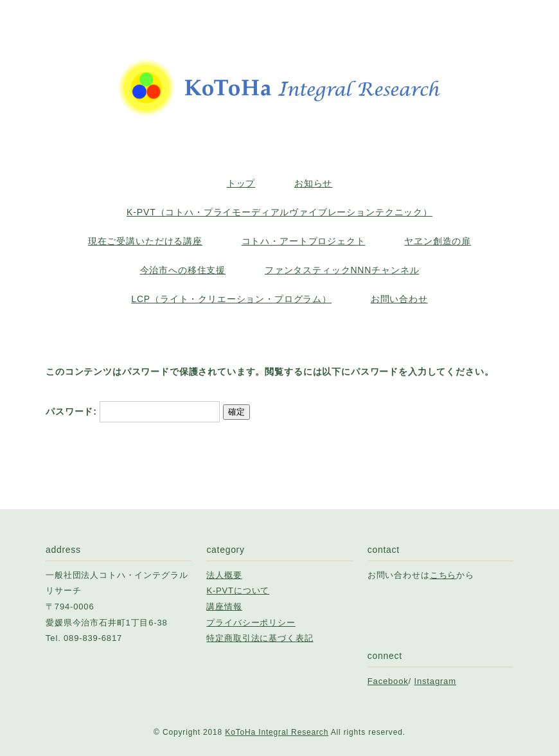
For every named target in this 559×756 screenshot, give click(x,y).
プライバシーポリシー (251, 623)
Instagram (435, 681)
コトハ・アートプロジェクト (304, 241)
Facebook (388, 681)
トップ (241, 183)
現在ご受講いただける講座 (145, 241)
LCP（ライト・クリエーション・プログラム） (231, 299)
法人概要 (224, 575)
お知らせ (313, 183)
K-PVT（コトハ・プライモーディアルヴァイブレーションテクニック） (279, 212)
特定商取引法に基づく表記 (260, 638)
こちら (443, 575)
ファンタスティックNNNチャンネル (342, 270)
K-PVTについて (238, 590)
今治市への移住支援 (183, 270)
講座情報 (224, 607)
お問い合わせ (399, 299)
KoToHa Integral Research (277, 732)
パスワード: (133, 411)
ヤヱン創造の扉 (438, 241)
